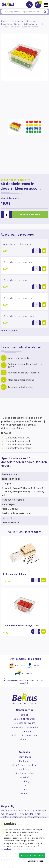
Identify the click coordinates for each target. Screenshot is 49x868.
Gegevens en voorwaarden (24, 727)
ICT (24, 785)
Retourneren (24, 731)
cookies (8, 849)
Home (4, 21)
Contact (24, 739)
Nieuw (25, 790)
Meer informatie (10, 198)
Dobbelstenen (30, 24)
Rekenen (31, 21)
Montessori (24, 769)
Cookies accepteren (32, 855)
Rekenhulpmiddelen (11, 24)
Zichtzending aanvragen (24, 735)
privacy (34, 846)
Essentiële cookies (35, 861)
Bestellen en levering (25, 723)
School (25, 794)
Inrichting (24, 781)
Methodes (24, 761)
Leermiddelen (17, 21)
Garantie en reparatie (25, 719)
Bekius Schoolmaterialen (15, 180)
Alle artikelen (9, 331)
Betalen (25, 715)
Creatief (24, 777)
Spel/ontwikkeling (25, 773)
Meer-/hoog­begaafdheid (24, 765)
